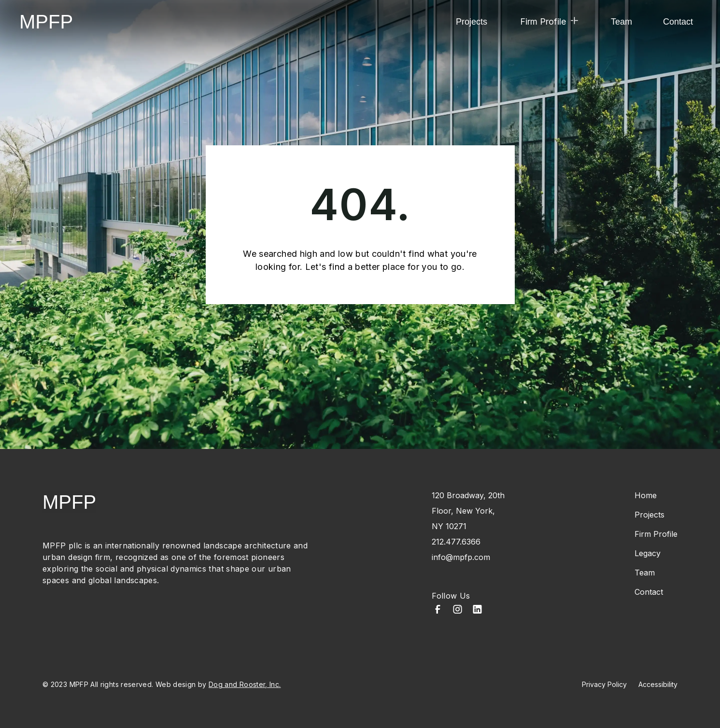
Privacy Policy (604, 684)
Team (621, 22)
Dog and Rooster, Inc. (245, 684)
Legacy (648, 553)
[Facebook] (438, 610)
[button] (549, 22)
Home (646, 495)
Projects (472, 22)
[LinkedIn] (477, 610)
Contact (678, 22)
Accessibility (658, 684)
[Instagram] (458, 610)
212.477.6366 (456, 542)
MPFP (46, 22)
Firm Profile (656, 534)
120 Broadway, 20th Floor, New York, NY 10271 (468, 511)
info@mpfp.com (461, 557)
